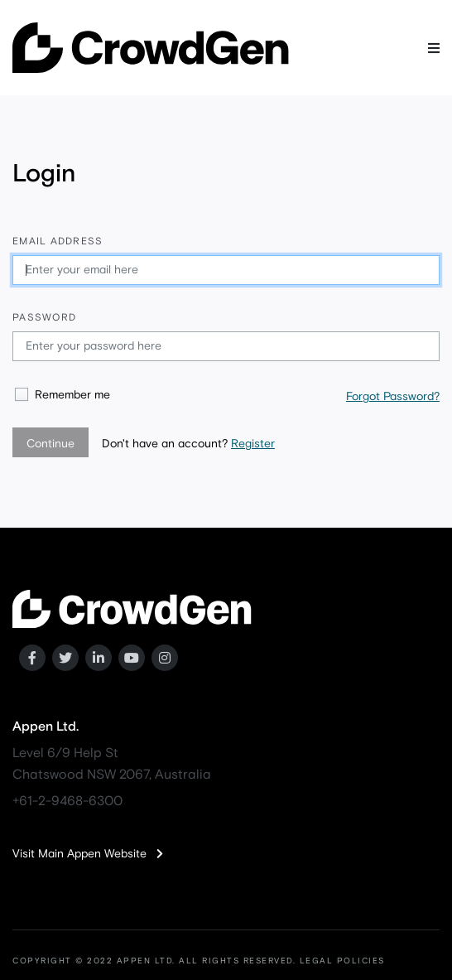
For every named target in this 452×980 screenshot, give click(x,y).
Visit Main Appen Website (88, 854)
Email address (58, 242)
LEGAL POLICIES (342, 961)
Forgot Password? (393, 397)
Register (253, 444)
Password (44, 318)
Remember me (72, 395)
